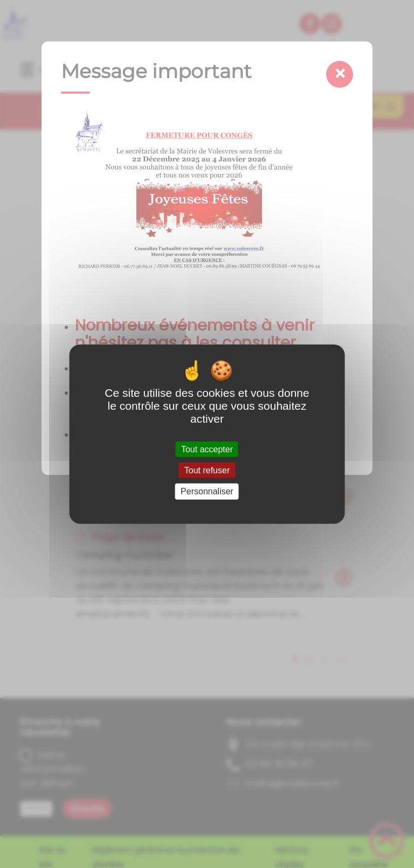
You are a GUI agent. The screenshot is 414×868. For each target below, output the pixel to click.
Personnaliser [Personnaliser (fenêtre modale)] (207, 491)
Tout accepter (207, 449)
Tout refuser (207, 470)
